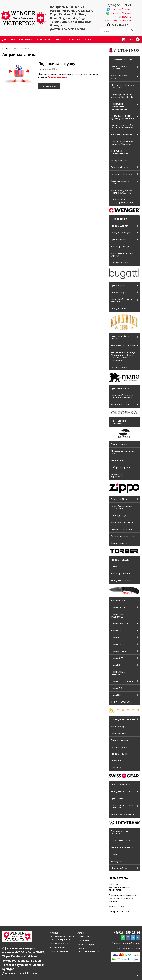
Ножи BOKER (118, 644)
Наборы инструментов (122, 467)
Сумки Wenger (118, 240)
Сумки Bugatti (118, 285)
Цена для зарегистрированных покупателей (120, 887)
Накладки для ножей (121, 135)
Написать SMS (124, 17)
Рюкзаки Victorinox (120, 167)
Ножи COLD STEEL (120, 624)
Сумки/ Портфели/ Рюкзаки (120, 337)
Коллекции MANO (120, 405)
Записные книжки (120, 740)
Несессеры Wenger (121, 247)
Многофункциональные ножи (123, 452)
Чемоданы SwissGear (122, 791)
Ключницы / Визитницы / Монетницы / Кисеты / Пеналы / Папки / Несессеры (123, 356)
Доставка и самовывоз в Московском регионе (62, 938)
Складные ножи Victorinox (119, 68)
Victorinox (54, 933)
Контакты (44, 40)
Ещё (88, 40)
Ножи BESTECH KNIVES (123, 681)
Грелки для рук (118, 515)
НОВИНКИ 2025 (119, 219)
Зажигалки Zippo (119, 499)
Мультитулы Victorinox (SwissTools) (122, 86)
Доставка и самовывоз (17, 40)
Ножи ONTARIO (119, 651)
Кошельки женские (121, 733)
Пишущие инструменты (123, 719)
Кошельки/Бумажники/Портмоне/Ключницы (123, 396)
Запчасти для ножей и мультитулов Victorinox (122, 126)
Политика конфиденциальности (88, 950)
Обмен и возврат (86, 945)
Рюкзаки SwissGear (121, 785)
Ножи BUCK (117, 631)
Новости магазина (59, 951)
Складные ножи (119, 444)
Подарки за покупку (119, 911)
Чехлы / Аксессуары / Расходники (122, 507)
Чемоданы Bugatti (120, 309)
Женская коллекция (121, 263)
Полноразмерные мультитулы (120, 832)
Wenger (81, 933)
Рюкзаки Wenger (119, 226)
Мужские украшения (121, 529)
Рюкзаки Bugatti (119, 292)
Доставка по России (60, 944)
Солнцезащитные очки (123, 536)
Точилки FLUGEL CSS (121, 702)
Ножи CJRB (116, 688)
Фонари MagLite (119, 160)
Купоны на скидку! (118, 906)
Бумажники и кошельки (123, 346)
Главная (6, 49)
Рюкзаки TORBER (120, 560)
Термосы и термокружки (118, 476)
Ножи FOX (116, 665)
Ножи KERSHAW (119, 607)
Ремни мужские (119, 367)
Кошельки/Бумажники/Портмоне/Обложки (123, 192)
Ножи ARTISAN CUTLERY (118, 673)
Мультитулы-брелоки (122, 847)
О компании (83, 937)
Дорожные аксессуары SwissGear (122, 806)
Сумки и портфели (120, 388)
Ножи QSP (116, 695)
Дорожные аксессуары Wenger (122, 255)
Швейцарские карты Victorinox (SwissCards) (122, 96)
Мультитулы (117, 461)
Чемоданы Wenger (120, 233)
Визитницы (117, 761)
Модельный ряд (119, 868)
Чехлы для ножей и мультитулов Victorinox (122, 117)
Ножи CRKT (117, 658)
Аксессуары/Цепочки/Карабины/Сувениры (122, 143)
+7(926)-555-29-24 (118, 5)
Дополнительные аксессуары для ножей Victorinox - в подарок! (124, 898)
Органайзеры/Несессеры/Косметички (123, 201)
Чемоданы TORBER (121, 580)
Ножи (114, 854)
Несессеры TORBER (121, 574)
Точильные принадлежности (120, 152)
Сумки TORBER (118, 567)
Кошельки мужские (121, 726)
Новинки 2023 (118, 601)
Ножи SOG (116, 637)
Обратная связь (85, 941)
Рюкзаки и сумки (119, 754)
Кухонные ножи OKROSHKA (119, 422)
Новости (75, 40)
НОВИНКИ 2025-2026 (122, 59)
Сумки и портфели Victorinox (120, 182)
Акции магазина (58, 947)
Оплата (59, 40)
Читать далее (51, 87)
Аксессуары (117, 768)
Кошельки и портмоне (122, 522)
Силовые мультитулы (122, 841)
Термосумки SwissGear (122, 815)
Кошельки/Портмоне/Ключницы (122, 300)
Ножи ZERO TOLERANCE (117, 616)
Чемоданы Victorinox (121, 174)
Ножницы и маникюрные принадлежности (120, 106)
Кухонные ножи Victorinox (119, 77)
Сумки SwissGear (119, 798)
